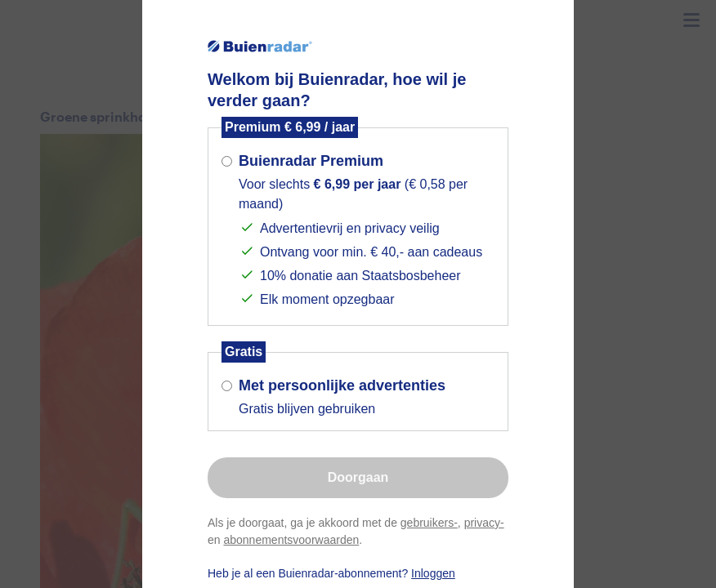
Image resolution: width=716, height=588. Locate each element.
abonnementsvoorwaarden (291, 540)
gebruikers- (429, 523)
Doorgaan (358, 477)
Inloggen (433, 573)
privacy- (484, 523)
